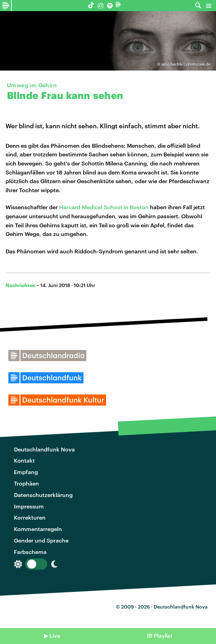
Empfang (26, 472)
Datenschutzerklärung (43, 495)
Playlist (163, 635)
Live (55, 635)
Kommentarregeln (38, 529)
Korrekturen (30, 517)
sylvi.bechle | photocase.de (186, 64)
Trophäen (26, 483)
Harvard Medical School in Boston (104, 207)
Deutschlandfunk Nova (44, 449)
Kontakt (24, 460)
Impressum (29, 506)
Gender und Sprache (41, 540)
